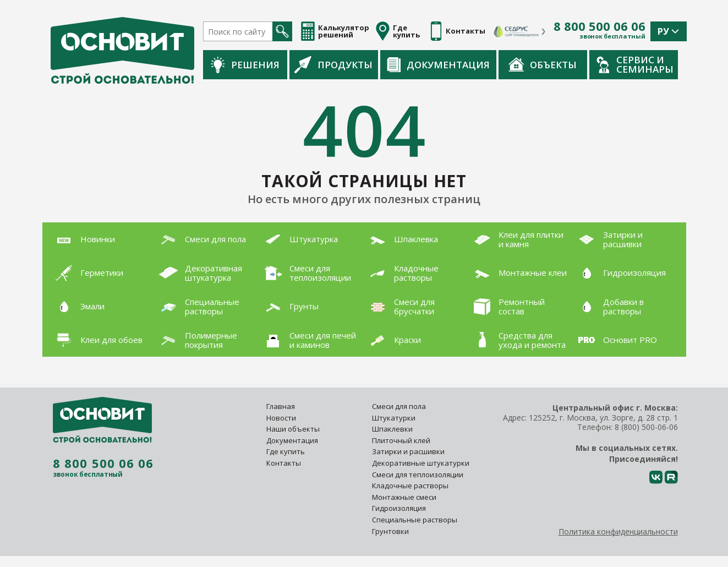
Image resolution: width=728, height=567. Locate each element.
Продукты (333, 64)
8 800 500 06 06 (600, 26)
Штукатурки (394, 418)
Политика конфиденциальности (618, 531)
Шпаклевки (392, 429)
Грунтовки (390, 531)
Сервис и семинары (635, 64)
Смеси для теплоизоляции (418, 475)
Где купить (286, 451)
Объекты (543, 64)
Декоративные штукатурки (421, 463)
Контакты (284, 463)
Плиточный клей (402, 440)
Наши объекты (293, 429)
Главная (281, 406)
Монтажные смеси (404, 497)
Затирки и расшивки (408, 451)
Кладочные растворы (410, 486)
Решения (245, 65)
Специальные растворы (415, 520)
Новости (281, 418)
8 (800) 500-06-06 (646, 427)
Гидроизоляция (400, 508)
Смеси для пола (399, 406)
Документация (438, 65)
